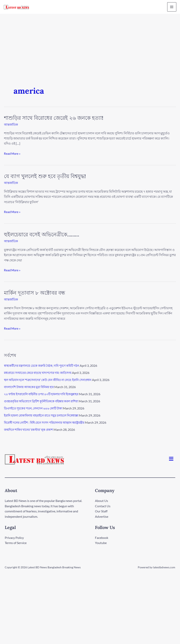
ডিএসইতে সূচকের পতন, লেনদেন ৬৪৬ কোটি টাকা (35, 408)
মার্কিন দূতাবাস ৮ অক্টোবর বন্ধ (35, 293)
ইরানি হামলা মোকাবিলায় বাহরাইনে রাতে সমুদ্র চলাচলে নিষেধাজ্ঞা (45, 415)
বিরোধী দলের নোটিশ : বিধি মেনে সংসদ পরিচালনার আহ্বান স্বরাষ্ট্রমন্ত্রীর (48, 422)
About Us (101, 501)
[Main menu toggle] (171, 7)
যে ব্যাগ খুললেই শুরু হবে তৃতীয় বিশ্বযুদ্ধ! (45, 176)
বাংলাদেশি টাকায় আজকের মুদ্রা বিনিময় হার (31, 387)
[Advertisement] (90, 43)
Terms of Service (16, 543)
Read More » (12, 153)
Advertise (102, 516)
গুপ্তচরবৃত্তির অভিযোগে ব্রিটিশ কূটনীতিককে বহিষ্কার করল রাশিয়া (44, 401)
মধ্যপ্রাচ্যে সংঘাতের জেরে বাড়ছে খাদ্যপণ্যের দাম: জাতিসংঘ (41, 373)
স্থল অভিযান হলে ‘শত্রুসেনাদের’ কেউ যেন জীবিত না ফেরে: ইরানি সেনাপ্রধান (51, 380)
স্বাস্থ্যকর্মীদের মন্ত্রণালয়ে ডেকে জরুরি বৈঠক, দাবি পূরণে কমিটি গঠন (45, 365)
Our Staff (101, 511)
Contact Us (103, 506)
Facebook (102, 537)
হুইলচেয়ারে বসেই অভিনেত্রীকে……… (42, 234)
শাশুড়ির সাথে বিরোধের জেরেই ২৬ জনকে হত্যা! (54, 118)
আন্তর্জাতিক (12, 124)
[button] (171, 459)
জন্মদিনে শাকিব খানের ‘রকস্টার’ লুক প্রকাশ (30, 429)
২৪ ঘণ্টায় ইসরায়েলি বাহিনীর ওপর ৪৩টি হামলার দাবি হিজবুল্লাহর (44, 394)
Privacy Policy (14, 537)
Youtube (101, 543)
